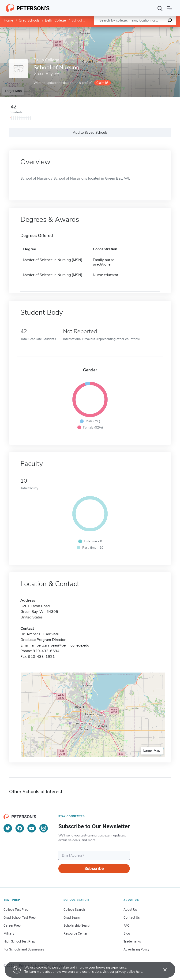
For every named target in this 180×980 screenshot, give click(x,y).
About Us (130, 910)
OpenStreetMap (148, 29)
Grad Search (73, 917)
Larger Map (13, 91)
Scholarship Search (77, 925)
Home (8, 20)
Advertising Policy (136, 949)
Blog (127, 933)
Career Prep (12, 925)
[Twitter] (8, 828)
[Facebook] (20, 828)
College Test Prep (16, 910)
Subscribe (94, 868)
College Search (74, 910)
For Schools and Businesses (24, 949)
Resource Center (75, 933)
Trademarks (132, 941)
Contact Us (132, 917)
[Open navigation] (169, 8)
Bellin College (55, 20)
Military (9, 933)
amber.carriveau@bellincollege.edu (60, 645)
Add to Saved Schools (90, 133)
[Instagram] (44, 828)
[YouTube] (32, 828)
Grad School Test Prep (20, 917)
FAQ (127, 925)
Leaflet (123, 29)
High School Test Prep (19, 941)
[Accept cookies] (162, 970)
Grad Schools (29, 20)
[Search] (160, 8)
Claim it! (102, 83)
